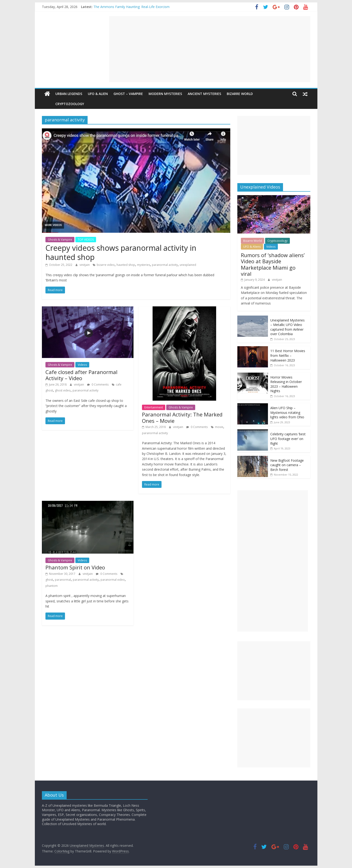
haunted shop (126, 265)
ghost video (63, 390)
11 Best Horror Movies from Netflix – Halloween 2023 (288, 355)
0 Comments (98, 385)
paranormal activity (165, 265)
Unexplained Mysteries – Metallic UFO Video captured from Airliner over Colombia (287, 327)
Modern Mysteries (165, 94)
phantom (52, 586)
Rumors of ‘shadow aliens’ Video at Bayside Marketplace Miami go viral (273, 264)
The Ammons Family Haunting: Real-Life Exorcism (131, 7)
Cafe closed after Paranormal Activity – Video (81, 375)
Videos (82, 365)
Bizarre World (240, 94)
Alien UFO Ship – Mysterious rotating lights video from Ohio (287, 412)
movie (219, 427)
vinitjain (85, 265)
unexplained (188, 265)
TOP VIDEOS (86, 240)
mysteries (144, 265)
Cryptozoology (59, 104)
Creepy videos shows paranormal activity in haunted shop (121, 252)
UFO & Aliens (252, 247)
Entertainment (154, 407)
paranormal (63, 580)
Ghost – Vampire (128, 94)
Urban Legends (69, 94)
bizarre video (106, 265)
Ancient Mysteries (204, 94)
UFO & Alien (98, 94)
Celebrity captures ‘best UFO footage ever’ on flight (288, 439)
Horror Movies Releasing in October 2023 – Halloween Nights (286, 384)
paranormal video (113, 580)
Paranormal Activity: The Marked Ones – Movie (182, 417)
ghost (49, 580)
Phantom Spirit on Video (75, 567)
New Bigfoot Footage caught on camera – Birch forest (287, 465)
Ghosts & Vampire (60, 240)
